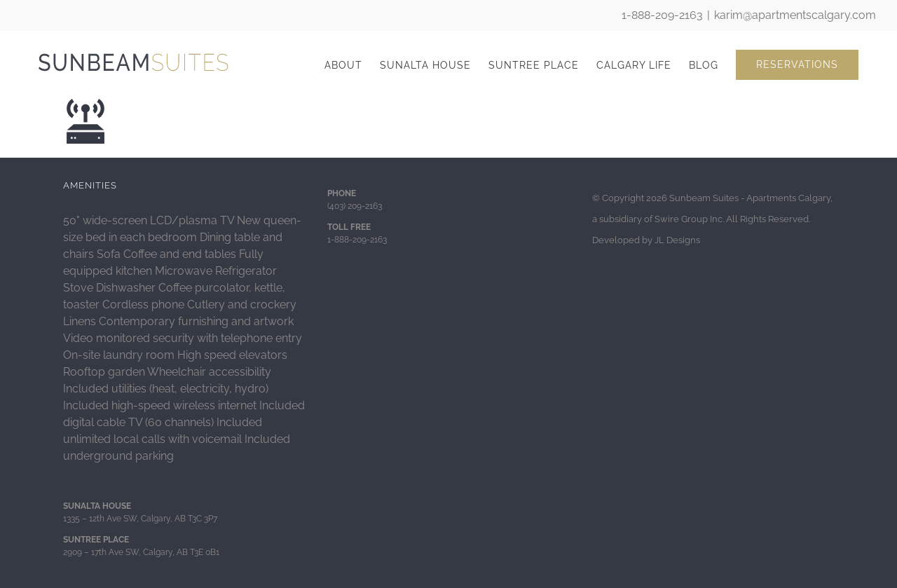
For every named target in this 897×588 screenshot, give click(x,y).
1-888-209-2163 (662, 15)
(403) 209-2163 (355, 206)
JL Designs (677, 240)
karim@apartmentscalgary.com (795, 15)
